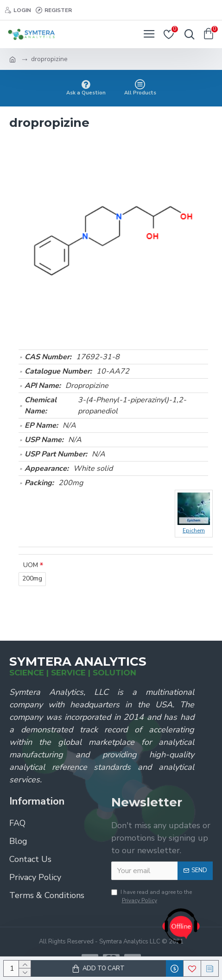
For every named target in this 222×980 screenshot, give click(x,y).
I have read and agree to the (152, 896)
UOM (31, 565)
